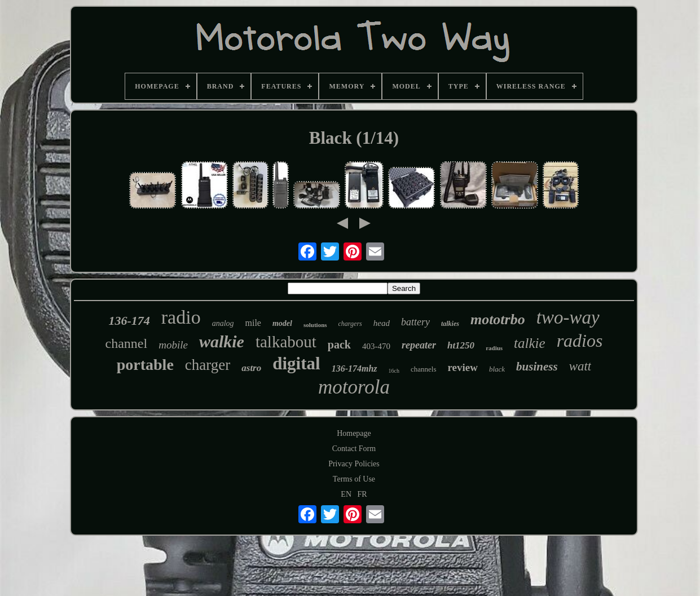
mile (253, 323)
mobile (173, 345)
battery (415, 322)
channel (127, 343)
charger (208, 365)
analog (223, 323)
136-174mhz (355, 368)
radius (494, 348)
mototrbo (498, 319)
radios (580, 341)
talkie (530, 343)
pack (339, 345)
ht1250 (461, 345)
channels (423, 369)
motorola (354, 387)
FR (362, 494)
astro (251, 368)
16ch (394, 371)
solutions (315, 325)
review (462, 367)
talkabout (286, 342)
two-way (568, 317)
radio (181, 317)
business (537, 367)
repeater (419, 345)
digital (296, 363)
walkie (222, 341)
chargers (350, 324)
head (382, 323)
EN (346, 494)
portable (145, 365)
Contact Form (354, 449)
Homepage (354, 433)
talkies (450, 324)
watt (580, 366)
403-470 (376, 346)
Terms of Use (354, 479)
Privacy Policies (354, 464)
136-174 (129, 321)
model (282, 323)
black (497, 369)
